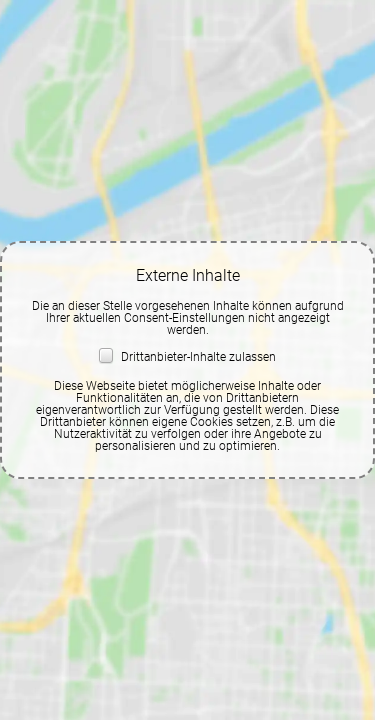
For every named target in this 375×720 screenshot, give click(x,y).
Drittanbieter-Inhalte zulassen (187, 357)
